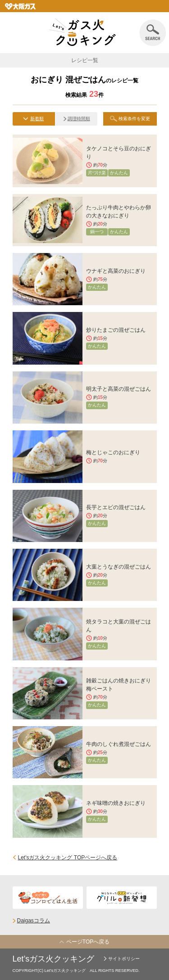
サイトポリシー (124, 959)
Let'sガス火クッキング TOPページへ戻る (68, 858)
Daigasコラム (34, 921)
